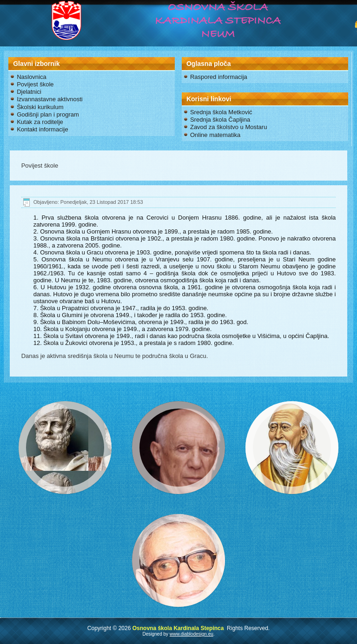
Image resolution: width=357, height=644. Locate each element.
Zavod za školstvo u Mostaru (228, 127)
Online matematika (215, 135)
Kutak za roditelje (40, 122)
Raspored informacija (219, 77)
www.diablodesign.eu (192, 634)
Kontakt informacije (43, 129)
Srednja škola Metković (221, 112)
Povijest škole (35, 84)
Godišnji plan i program (48, 114)
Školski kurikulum (40, 107)
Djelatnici (29, 92)
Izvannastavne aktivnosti (50, 99)
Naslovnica (32, 77)
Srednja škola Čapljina (220, 120)
